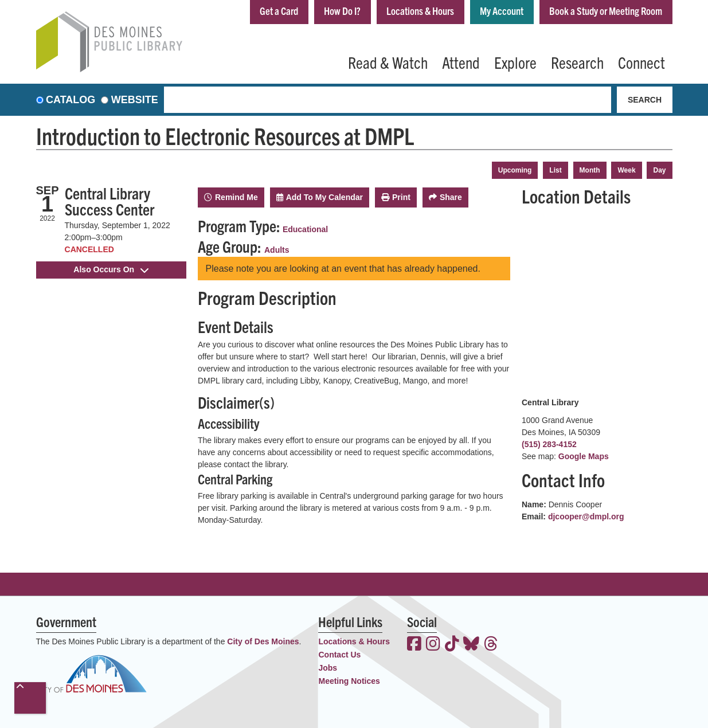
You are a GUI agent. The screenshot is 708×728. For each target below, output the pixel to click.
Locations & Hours (420, 11)
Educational (305, 229)
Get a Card (279, 11)
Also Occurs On (111, 269)
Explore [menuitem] (515, 62)
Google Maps (584, 456)
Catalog (71, 100)
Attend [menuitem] (461, 62)
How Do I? (342, 11)
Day (659, 170)
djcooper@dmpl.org (586, 516)
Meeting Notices (349, 681)
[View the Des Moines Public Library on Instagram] (433, 645)
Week (626, 170)
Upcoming (515, 170)
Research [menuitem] (577, 62)
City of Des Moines (263, 641)
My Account (502, 11)
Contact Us (339, 655)
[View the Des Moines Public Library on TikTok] (452, 645)
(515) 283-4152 (549, 444)
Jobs (328, 668)
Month (590, 170)
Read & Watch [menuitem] (388, 62)
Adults (277, 250)
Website (135, 100)
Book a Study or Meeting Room (606, 11)
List (555, 170)
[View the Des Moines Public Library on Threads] (491, 645)
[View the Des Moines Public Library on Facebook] (414, 645)
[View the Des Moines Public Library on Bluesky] (471, 645)
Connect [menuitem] (641, 62)
